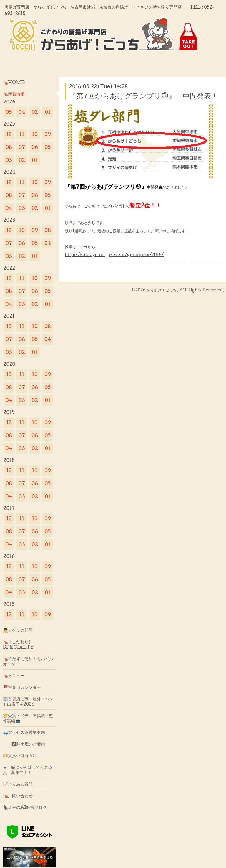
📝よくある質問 (18, 784)
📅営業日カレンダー (22, 687)
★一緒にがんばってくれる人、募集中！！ (28, 770)
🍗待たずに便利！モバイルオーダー (28, 661)
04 (22, 112)
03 (9, 160)
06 (35, 147)
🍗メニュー (14, 675)
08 (9, 147)
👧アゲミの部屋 (18, 630)
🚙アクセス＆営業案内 (24, 732)
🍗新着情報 (14, 94)
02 (35, 112)
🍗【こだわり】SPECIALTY (18, 644)
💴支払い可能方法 (20, 755)
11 (22, 134)
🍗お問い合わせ (18, 795)
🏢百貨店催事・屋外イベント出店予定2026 (28, 701)
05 (9, 112)
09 (48, 134)
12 (9, 134)
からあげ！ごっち (162, 290)
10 (35, 134)
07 (22, 147)
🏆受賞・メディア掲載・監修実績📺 (28, 718)
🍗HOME (14, 82)
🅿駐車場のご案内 (24, 744)
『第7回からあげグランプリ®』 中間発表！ (144, 95)
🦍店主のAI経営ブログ (25, 807)
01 (48, 112)
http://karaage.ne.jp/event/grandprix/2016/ (114, 255)
